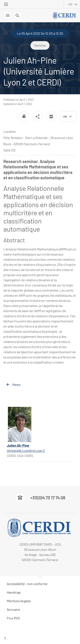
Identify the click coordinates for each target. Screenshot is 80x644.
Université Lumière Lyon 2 (26, 450)
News (16, 384)
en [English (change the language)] (71, 4)
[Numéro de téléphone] (40, 498)
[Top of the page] (40, 639)
